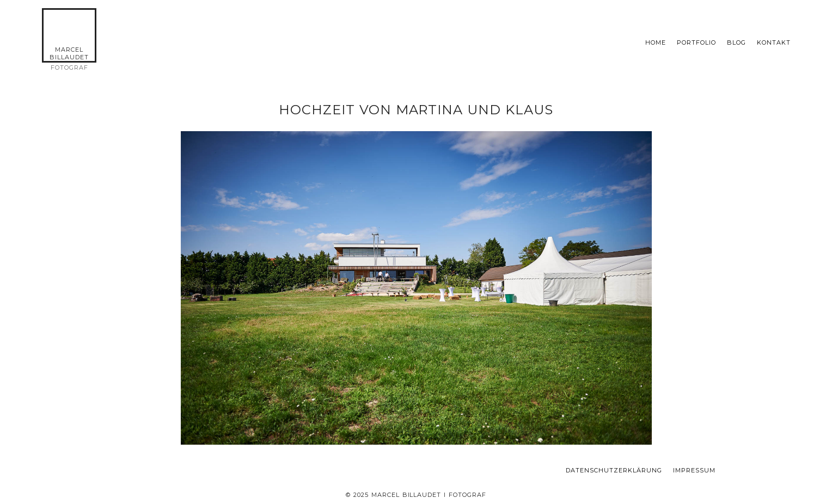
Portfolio (696, 43)
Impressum (694, 471)
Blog (736, 43)
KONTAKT (774, 43)
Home (656, 43)
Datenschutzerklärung (614, 471)
